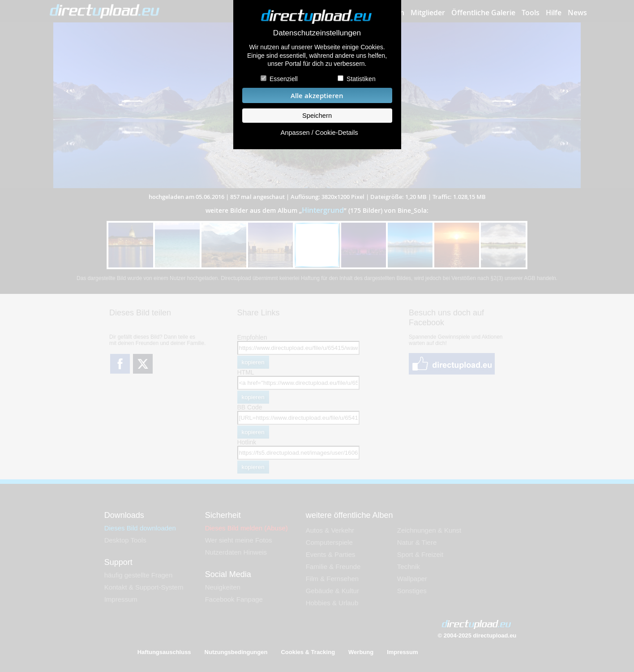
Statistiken (361, 79)
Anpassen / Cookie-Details (319, 133)
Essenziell (284, 79)
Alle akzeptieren (317, 96)
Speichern (317, 116)
